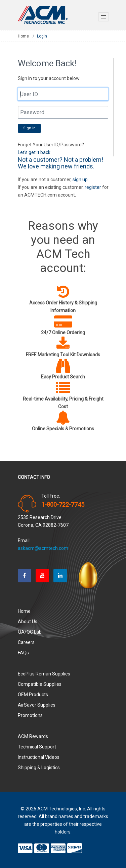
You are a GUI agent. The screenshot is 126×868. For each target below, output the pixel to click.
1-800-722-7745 (63, 505)
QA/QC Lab (30, 632)
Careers (26, 642)
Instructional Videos (39, 757)
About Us (28, 622)
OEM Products (33, 695)
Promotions (30, 715)
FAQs (23, 653)
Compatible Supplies (40, 684)
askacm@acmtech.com (43, 548)
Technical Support (37, 747)
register (93, 187)
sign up (80, 179)
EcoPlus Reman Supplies (44, 674)
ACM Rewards (33, 736)
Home (23, 36)
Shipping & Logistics (39, 768)
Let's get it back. (35, 152)
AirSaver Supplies (37, 705)
